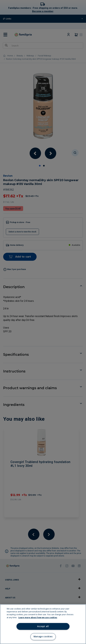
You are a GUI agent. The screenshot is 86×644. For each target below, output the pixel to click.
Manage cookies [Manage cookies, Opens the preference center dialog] (43, 637)
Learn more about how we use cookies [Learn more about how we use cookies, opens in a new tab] (38, 617)
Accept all (43, 626)
